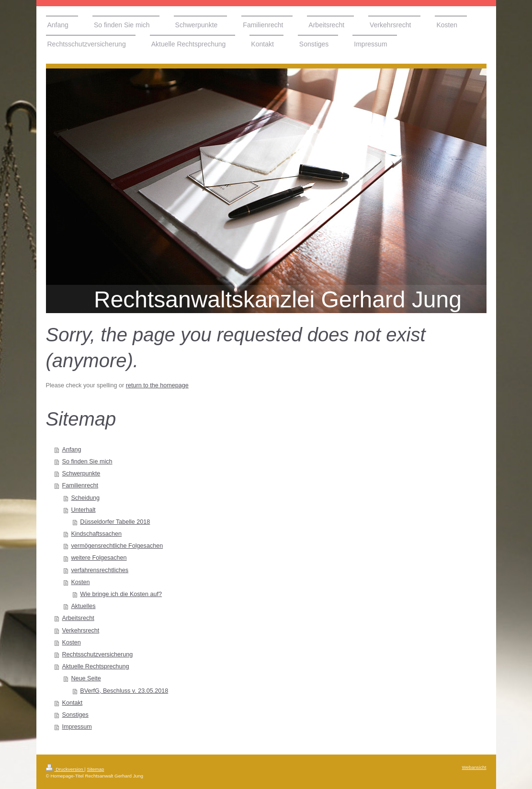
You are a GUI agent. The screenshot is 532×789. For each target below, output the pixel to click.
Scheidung (85, 498)
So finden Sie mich (87, 462)
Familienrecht (80, 485)
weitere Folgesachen (99, 558)
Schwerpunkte (81, 473)
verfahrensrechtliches (100, 570)
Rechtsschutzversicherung (98, 654)
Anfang (72, 450)
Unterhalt (83, 510)
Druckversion (65, 769)
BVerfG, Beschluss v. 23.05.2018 (124, 691)
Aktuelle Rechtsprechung (96, 666)
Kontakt (73, 703)
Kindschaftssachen (96, 534)
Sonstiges (75, 715)
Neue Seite (86, 678)
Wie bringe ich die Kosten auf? (121, 594)
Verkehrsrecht (81, 631)
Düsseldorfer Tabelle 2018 (115, 522)
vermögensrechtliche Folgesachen (117, 546)
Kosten (80, 582)
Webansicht (474, 767)
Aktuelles (83, 606)
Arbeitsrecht (78, 618)
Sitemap (95, 769)
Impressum (77, 727)
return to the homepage (157, 385)
